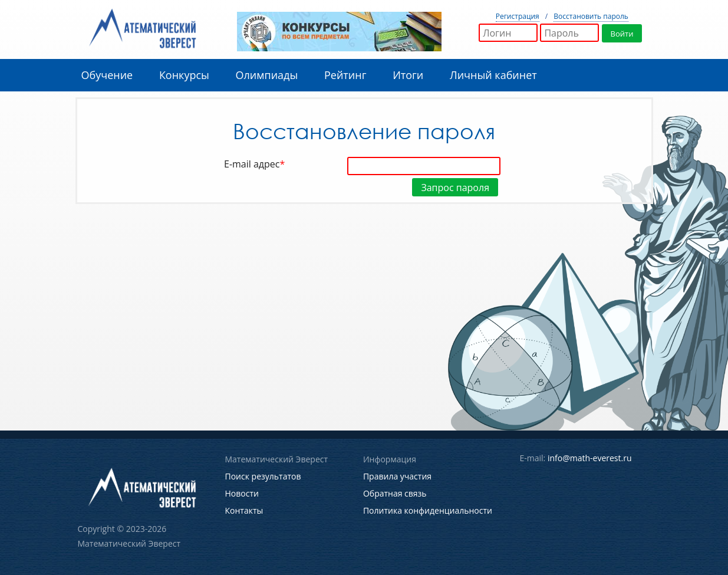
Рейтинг (345, 75)
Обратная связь (395, 493)
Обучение (107, 75)
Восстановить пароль (591, 16)
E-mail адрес (256, 164)
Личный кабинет (493, 75)
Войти (622, 34)
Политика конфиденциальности (428, 510)
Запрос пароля (455, 188)
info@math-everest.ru (590, 458)
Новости (242, 493)
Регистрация (518, 16)
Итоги (408, 75)
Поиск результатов (263, 476)
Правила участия (397, 476)
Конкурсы (184, 75)
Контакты (244, 510)
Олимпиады (267, 75)
